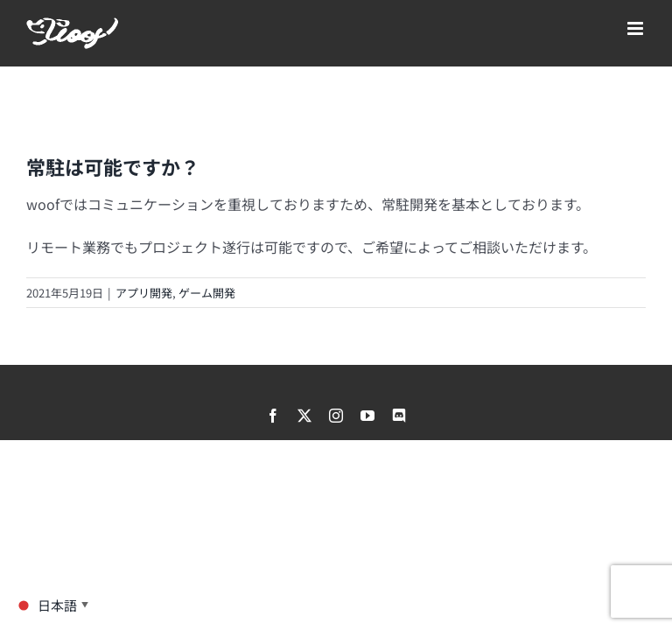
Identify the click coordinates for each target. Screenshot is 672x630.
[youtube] (367, 416)
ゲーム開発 (207, 293)
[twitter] (304, 416)
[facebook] (273, 416)
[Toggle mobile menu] (637, 28)
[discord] (399, 416)
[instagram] (336, 416)
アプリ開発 (144, 293)
